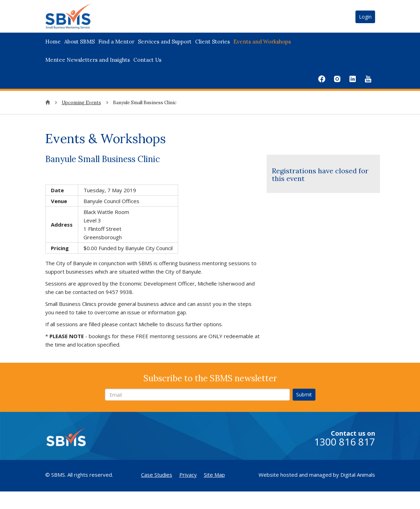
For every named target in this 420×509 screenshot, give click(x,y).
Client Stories (212, 42)
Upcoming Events (81, 103)
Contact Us (147, 60)
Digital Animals (358, 475)
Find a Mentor (116, 42)
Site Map (214, 475)
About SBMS (79, 42)
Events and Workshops (262, 42)
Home (53, 42)
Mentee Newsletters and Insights (88, 60)
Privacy (188, 475)
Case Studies (157, 475)
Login (365, 17)
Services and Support (165, 42)
